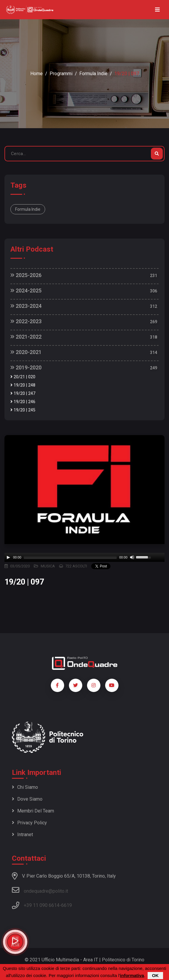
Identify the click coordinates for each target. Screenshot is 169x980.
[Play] (8, 557)
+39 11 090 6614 (42, 905)
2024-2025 (26, 291)
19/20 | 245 (23, 410)
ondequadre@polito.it (40, 890)
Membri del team (33, 811)
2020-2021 (26, 352)
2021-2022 (26, 337)
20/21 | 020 (23, 377)
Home (37, 74)
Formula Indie (93, 74)
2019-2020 (26, 367)
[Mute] (132, 557)
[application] (84, 557)
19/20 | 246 (23, 402)
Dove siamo (27, 799)
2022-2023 (26, 321)
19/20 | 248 (23, 385)
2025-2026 (26, 275)
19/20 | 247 (23, 394)
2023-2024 (26, 306)
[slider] (70, 557)
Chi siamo (25, 787)
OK (155, 975)
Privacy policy (29, 823)
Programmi (61, 74)
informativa (132, 975)
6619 (67, 905)
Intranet (22, 835)
